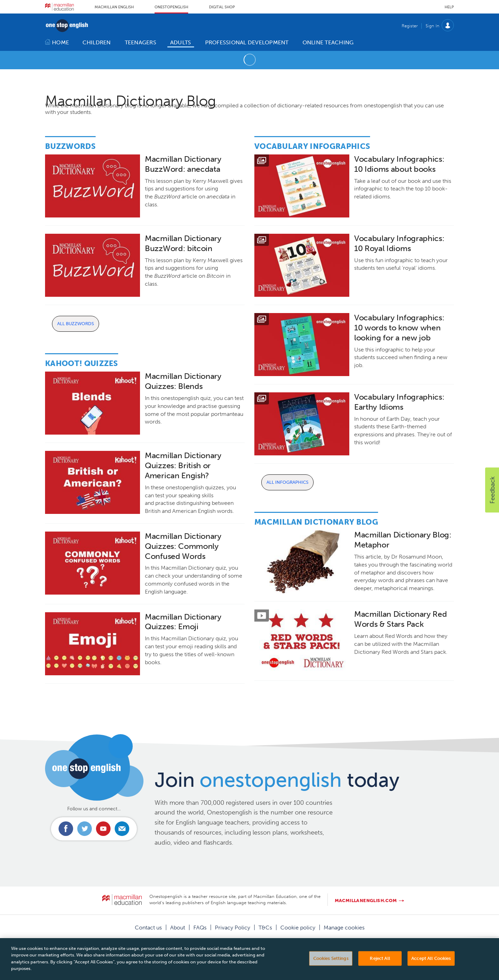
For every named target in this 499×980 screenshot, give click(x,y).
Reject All (380, 969)
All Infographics (287, 482)
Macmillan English (114, 7)
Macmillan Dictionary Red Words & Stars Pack (400, 619)
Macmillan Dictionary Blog (316, 522)
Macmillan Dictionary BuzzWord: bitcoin (183, 243)
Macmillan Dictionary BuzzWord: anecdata (183, 164)
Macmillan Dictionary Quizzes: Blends (183, 381)
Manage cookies (344, 928)
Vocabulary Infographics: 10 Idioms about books (399, 164)
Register (410, 26)
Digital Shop (222, 7)
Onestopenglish (171, 7)
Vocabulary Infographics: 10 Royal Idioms (399, 243)
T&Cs (265, 928)
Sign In (432, 26)
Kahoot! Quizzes (82, 363)
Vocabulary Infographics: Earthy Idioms (399, 402)
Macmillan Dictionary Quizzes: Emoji (183, 622)
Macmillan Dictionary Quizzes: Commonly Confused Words (183, 546)
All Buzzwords (76, 324)
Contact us (148, 928)
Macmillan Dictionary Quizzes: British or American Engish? (183, 466)
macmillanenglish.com (366, 901)
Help (449, 7)
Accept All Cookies (431, 969)
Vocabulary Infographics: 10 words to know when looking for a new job (399, 328)
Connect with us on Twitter (85, 829)
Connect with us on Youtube (103, 829)
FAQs (200, 928)
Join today (277, 780)
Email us (122, 829)
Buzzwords (70, 146)
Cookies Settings (331, 969)
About (178, 928)
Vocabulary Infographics (312, 146)
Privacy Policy (233, 928)
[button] (492, 490)
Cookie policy (298, 928)
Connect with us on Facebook (66, 829)
